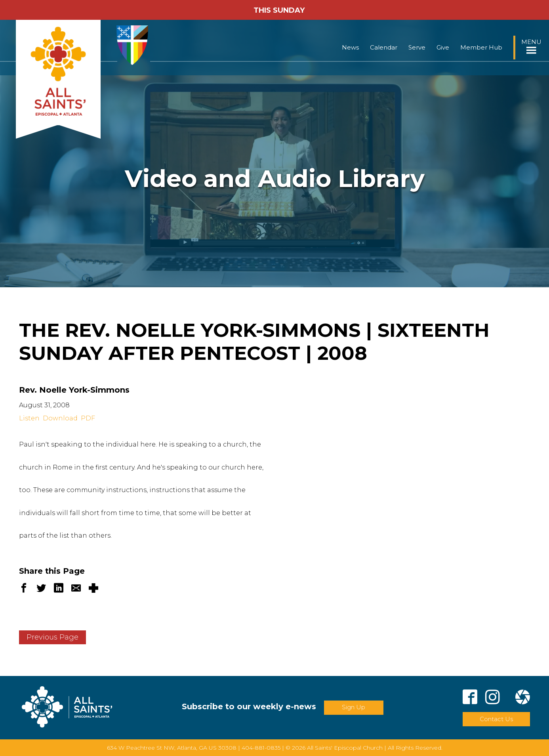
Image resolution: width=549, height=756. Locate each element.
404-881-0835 (261, 748)
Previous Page (52, 637)
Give (443, 47)
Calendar (384, 47)
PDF (88, 418)
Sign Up (354, 707)
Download (60, 418)
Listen (29, 418)
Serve (417, 47)
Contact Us (496, 719)
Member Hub (481, 47)
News (350, 47)
